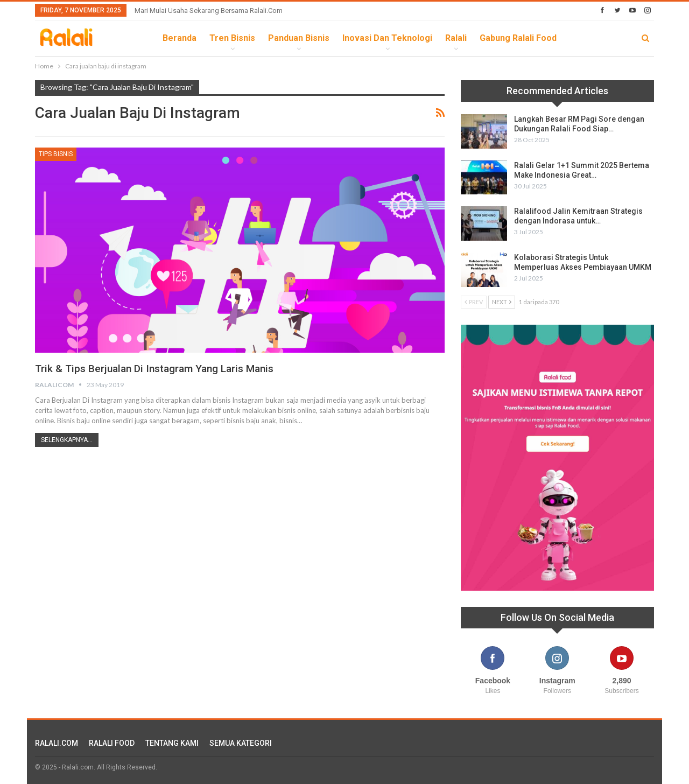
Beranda (180, 38)
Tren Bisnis (232, 38)
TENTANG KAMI (172, 743)
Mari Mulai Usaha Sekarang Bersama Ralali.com (209, 10)
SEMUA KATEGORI (241, 743)
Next (502, 302)
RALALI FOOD (112, 743)
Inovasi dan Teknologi (387, 38)
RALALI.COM (57, 743)
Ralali (456, 38)
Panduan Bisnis (299, 38)
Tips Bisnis (56, 154)
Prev (474, 302)
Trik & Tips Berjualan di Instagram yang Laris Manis (160, 368)
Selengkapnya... (67, 440)
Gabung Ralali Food (518, 38)
